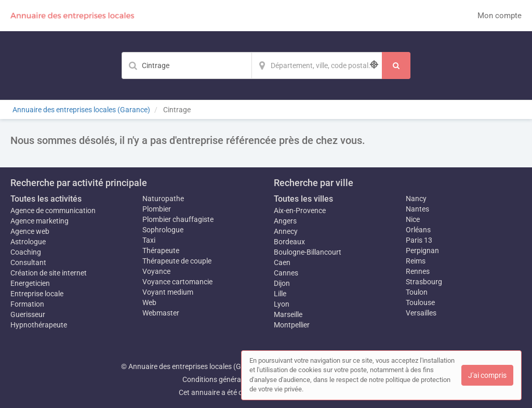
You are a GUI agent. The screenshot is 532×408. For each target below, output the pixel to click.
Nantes (417, 209)
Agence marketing (39, 221)
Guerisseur (28, 314)
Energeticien (30, 283)
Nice (413, 219)
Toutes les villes (303, 199)
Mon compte (500, 16)
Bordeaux (289, 242)
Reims (416, 261)
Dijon (282, 283)
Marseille (288, 314)
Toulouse (420, 302)
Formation (27, 304)
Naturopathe (163, 199)
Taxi (149, 240)
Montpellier (292, 325)
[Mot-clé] (187, 65)
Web (149, 302)
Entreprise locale (37, 294)
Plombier (157, 209)
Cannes (286, 273)
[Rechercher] (396, 65)
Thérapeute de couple (177, 261)
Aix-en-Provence (300, 210)
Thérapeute (161, 251)
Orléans (418, 230)
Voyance (156, 271)
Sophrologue (163, 230)
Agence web (30, 231)
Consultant (28, 262)
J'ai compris (487, 375)
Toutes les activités (46, 199)
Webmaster (161, 313)
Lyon (282, 304)
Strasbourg (424, 282)
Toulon (417, 292)
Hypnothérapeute (39, 325)
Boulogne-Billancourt (308, 252)
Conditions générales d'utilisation (235, 379)
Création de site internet (49, 273)
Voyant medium (168, 292)
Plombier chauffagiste (178, 219)
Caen (282, 262)
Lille (280, 294)
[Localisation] (317, 65)
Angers (285, 221)
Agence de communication (53, 210)
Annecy (286, 231)
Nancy (416, 199)
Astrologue (28, 242)
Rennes (418, 271)
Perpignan (422, 251)
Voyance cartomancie (177, 282)
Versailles (421, 313)
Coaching (26, 252)
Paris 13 (419, 240)
